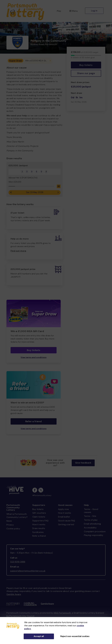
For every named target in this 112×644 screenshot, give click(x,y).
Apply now (63, 509)
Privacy (10, 525)
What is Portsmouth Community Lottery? (17, 516)
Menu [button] (74, 11)
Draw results (39, 528)
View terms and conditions (34, 357)
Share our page (86, 73)
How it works (39, 524)
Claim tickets (39, 517)
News (9, 521)
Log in (94, 11)
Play (59, 11)
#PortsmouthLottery (42, 495)
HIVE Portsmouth (62, 613)
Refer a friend (34, 421)
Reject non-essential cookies (75, 636)
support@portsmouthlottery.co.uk (28, 571)
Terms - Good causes (91, 511)
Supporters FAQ (40, 521)
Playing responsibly (94, 535)
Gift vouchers (39, 513)
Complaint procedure (95, 531)
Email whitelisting (92, 524)
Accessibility (90, 528)
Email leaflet (64, 517)
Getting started (66, 524)
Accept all (39, 636)
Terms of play (91, 520)
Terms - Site (90, 516)
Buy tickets (86, 65)
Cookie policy (13, 529)
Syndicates (38, 532)
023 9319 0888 (18, 562)
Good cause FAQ (67, 521)
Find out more (18, 251)
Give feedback (83, 463)
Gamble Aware (14, 594)
